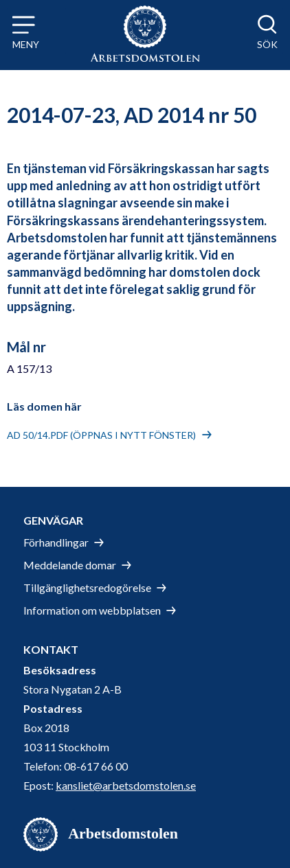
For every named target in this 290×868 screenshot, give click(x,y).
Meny (26, 44)
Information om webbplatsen (92, 610)
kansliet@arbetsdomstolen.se (126, 785)
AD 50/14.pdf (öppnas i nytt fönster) (101, 435)
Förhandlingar (56, 542)
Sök (267, 44)
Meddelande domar (70, 565)
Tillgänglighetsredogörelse (87, 587)
